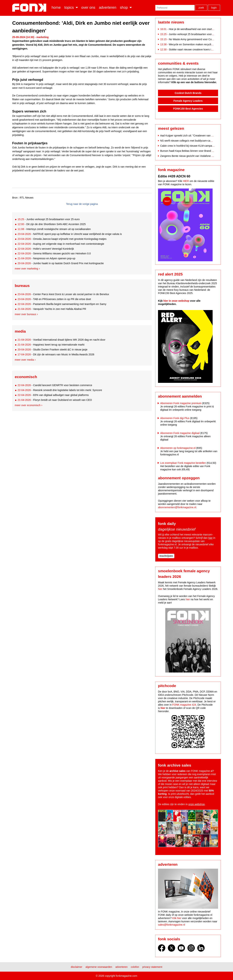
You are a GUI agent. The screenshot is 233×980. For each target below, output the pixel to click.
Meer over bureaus (25, 314)
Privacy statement (152, 967)
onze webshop (197, 804)
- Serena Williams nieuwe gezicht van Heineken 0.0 (54, 253)
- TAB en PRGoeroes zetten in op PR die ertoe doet (54, 299)
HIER (186, 181)
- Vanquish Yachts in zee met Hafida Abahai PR (52, 309)
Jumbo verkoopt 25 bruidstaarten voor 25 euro (195, 34)
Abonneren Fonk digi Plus (175, 418)
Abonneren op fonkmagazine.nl (178, 448)
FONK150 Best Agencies (188, 109)
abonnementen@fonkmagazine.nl (177, 507)
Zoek (201, 8)
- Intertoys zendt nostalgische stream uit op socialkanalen (54, 229)
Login (214, 8)
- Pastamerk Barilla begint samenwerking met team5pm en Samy (62, 304)
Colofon (135, 967)
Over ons (88, 7)
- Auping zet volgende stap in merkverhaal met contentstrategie (61, 244)
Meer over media (24, 360)
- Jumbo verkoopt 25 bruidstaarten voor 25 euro (49, 219)
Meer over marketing (26, 269)
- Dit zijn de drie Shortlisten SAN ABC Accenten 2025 (52, 224)
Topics (69, 7)
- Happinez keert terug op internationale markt (51, 345)
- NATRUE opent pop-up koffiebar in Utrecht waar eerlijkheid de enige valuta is (70, 234)
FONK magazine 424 (184, 705)
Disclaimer (77, 967)
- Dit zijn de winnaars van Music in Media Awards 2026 (56, 354)
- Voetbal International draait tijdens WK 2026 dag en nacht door (61, 340)
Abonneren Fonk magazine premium (181, 403)
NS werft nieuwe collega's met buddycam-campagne (190, 141)
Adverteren (108, 7)
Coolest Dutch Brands (188, 93)
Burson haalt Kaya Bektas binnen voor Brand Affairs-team (193, 151)
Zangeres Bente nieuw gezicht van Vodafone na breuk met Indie (196, 156)
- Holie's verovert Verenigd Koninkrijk (46, 249)
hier (210, 538)
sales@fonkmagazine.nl (172, 925)
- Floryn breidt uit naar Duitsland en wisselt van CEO (55, 400)
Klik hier (177, 918)
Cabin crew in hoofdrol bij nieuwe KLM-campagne (188, 146)
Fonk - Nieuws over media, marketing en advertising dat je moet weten (30, 8)
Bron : (16, 198)
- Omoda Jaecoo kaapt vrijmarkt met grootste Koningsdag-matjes (62, 239)
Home (56, 7)
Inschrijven (166, 556)
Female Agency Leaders (188, 101)
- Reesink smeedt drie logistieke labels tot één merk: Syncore (60, 390)
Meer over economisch (28, 405)
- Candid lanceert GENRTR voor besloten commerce (55, 385)
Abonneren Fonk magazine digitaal (180, 433)
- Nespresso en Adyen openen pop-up (46, 258)
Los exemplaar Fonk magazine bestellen (183, 463)
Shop (124, 7)
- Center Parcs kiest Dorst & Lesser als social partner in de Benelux (63, 294)
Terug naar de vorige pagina (82, 204)
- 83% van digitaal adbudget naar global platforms (53, 395)
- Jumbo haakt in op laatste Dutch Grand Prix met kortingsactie (61, 263)
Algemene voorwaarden (99, 967)
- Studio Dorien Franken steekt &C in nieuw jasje (52, 350)
